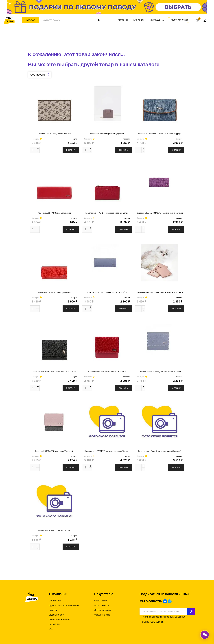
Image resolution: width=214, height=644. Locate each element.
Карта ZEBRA (157, 20)
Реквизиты (54, 624)
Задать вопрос (56, 615)
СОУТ (52, 629)
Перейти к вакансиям (60, 619)
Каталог (30, 20)
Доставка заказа (103, 610)
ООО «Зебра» (157, 622)
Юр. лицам (139, 20)
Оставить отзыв (102, 615)
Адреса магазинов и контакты (64, 605)
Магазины (123, 20)
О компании (55, 601)
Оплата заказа (102, 605)
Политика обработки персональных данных (164, 617)
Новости (53, 610)
